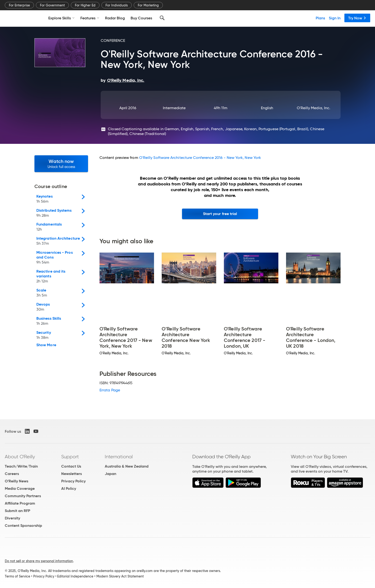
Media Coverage (20, 488)
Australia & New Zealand (127, 466)
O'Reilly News (17, 481)
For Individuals (117, 5)
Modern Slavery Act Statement (120, 576)
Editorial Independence (75, 576)
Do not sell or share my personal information (39, 561)
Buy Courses (141, 18)
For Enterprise (19, 5)
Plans (320, 18)
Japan (110, 474)
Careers (12, 474)
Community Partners (23, 496)
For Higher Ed (85, 5)
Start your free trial (220, 214)
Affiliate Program (20, 503)
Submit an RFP (17, 511)
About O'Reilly (20, 457)
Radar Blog (115, 18)
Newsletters (72, 474)
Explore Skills (61, 18)
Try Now (357, 18)
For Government (52, 5)
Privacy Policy (73, 481)
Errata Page (110, 390)
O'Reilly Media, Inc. (314, 108)
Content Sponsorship (23, 526)
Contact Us (71, 466)
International (119, 457)
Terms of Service (17, 576)
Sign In (335, 18)
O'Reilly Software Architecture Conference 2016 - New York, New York (200, 158)
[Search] (162, 18)
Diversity (12, 518)
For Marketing (148, 5)
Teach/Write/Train (21, 466)
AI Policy (69, 488)
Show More (46, 345)
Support (70, 457)
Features (90, 18)
